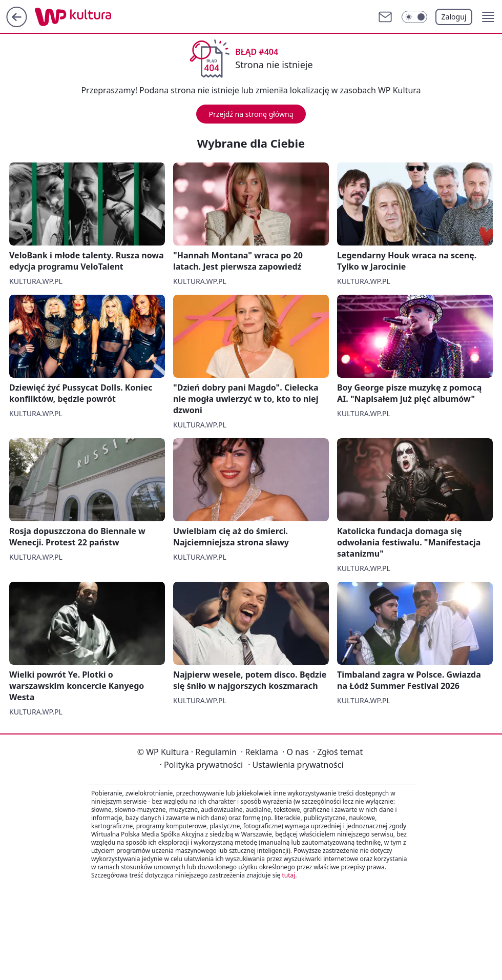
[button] (488, 17)
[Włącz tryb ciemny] (414, 17)
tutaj (288, 875)
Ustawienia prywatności (296, 765)
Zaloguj (454, 17)
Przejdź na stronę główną (251, 114)
